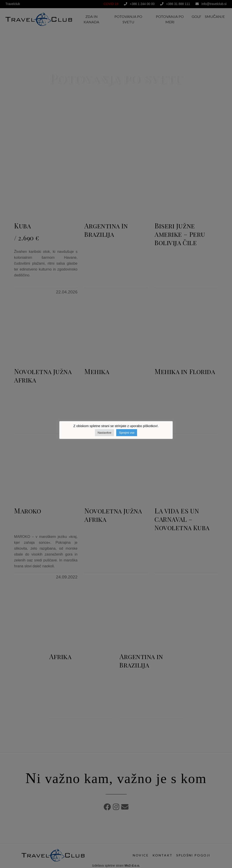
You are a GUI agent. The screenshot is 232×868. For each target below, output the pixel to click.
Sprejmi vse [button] (127, 433)
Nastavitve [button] (105, 433)
